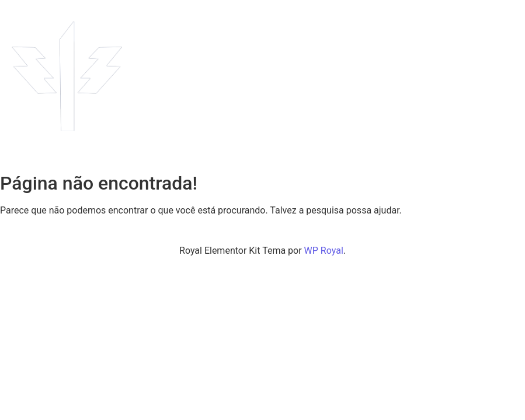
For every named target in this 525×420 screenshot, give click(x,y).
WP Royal (324, 251)
